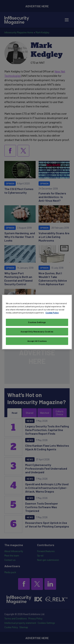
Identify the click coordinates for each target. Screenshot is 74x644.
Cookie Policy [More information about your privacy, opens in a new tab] (52, 313)
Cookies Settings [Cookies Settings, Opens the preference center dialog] (37, 322)
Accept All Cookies (37, 341)
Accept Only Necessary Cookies (37, 332)
